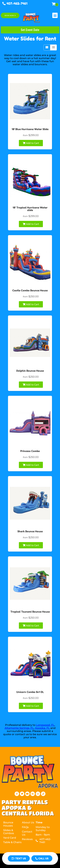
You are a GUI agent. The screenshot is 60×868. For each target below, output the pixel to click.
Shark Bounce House (30, 531)
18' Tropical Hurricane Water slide (30, 209)
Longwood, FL (45, 725)
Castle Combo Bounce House (30, 290)
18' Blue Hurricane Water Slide (30, 129)
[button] (55, 15)
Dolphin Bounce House (30, 371)
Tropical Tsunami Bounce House (30, 612)
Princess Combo (30, 451)
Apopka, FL (42, 728)
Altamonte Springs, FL (19, 728)
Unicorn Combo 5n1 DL (30, 692)
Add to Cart (31, 143)
